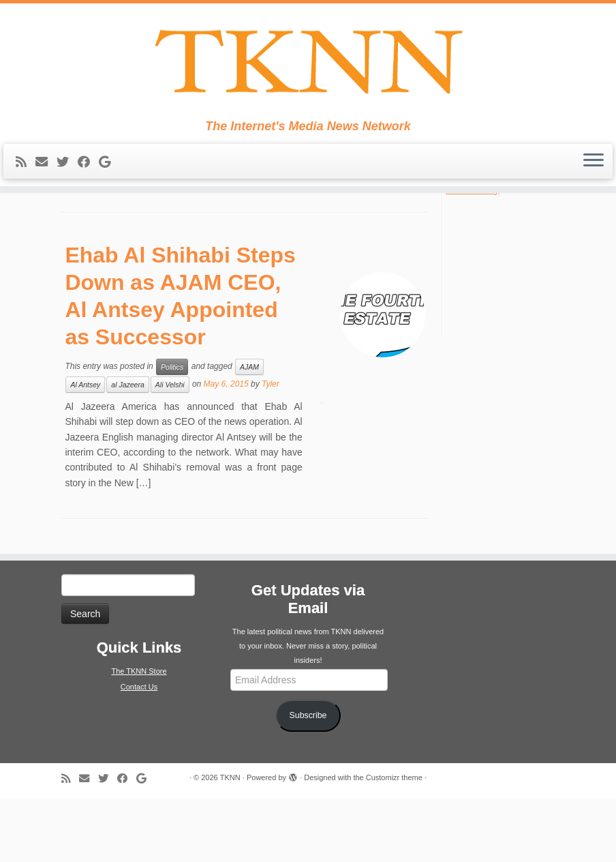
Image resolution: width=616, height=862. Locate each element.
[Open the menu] (594, 170)
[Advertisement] (522, 329)
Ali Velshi (170, 448)
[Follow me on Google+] (109, 170)
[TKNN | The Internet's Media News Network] (308, 65)
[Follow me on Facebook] (88, 170)
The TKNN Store (139, 734)
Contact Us (139, 750)
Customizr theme (394, 841)
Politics (172, 430)
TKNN (230, 841)
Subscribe (308, 779)
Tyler (271, 447)
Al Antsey (85, 448)
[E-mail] (46, 170)
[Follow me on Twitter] (67, 170)
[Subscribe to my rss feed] (26, 170)
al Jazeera (127, 448)
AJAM (249, 430)
